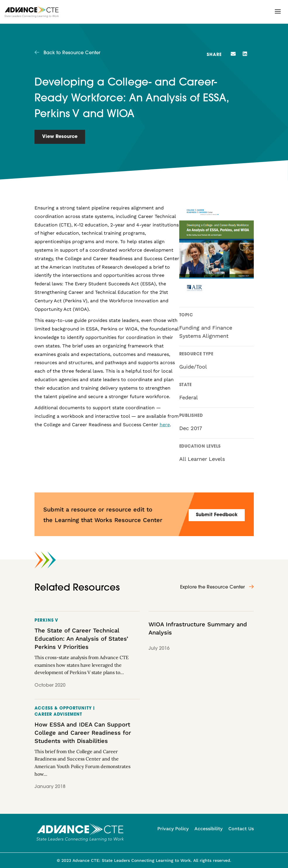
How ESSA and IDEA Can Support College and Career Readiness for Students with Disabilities (83, 733)
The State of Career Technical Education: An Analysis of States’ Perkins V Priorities (81, 639)
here (165, 425)
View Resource (60, 137)
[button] (278, 11)
